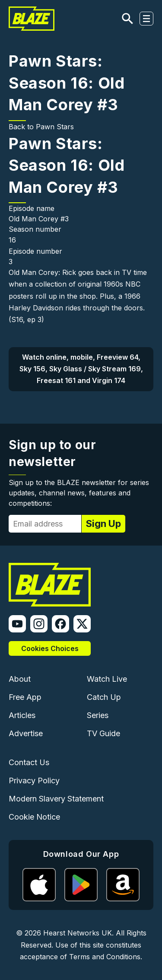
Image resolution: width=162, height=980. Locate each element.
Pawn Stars (55, 127)
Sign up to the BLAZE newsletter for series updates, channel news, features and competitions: (79, 493)
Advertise (26, 733)
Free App (25, 697)
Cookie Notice (34, 817)
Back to (22, 127)
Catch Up (104, 697)
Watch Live (107, 679)
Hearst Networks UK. (78, 933)
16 (12, 240)
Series (98, 715)
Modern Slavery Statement (56, 799)
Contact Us (29, 762)
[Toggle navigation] (146, 19)
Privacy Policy (34, 780)
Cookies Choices (50, 648)
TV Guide (103, 733)
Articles (22, 715)
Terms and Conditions (105, 957)
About (20, 679)
